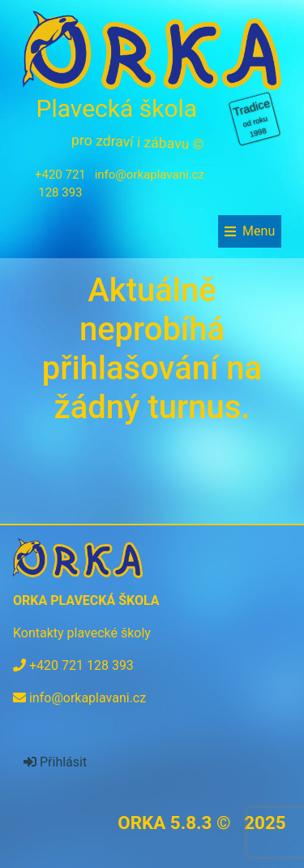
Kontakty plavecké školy (82, 633)
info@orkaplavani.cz (150, 175)
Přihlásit (55, 762)
